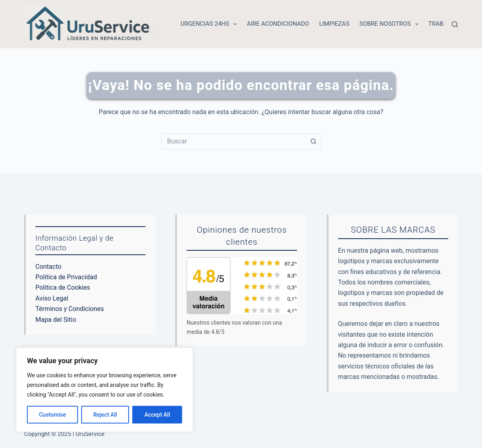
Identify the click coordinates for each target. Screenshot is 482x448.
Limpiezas (334, 24)
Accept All (157, 415)
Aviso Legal (52, 298)
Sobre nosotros (391, 24)
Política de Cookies (63, 287)
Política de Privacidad (66, 277)
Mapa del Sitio (56, 320)
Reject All (105, 415)
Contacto (48, 267)
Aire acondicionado (278, 24)
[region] (105, 390)
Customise (52, 415)
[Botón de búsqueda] (314, 141)
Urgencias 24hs (210, 24)
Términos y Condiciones (70, 309)
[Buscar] (455, 24)
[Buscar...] (233, 141)
